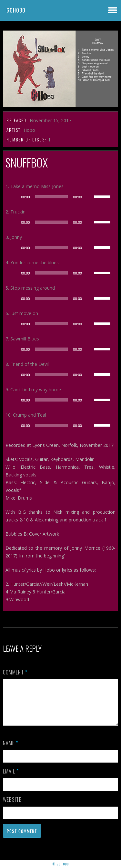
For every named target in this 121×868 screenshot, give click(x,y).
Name (10, 751)
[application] (60, 197)
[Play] (14, 197)
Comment (15, 672)
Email (11, 779)
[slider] (52, 197)
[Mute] (89, 197)
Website (12, 807)
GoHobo (16, 10)
